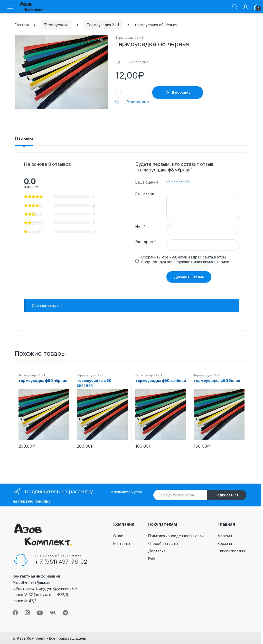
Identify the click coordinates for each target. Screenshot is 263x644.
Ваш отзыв (145, 194)
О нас (118, 536)
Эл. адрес (145, 242)
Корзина (225, 544)
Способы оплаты (163, 544)
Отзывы (24, 139)
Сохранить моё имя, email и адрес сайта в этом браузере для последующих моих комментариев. (186, 259)
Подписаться (227, 495)
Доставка (157, 551)
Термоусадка (56, 25)
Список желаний (232, 551)
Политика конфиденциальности (176, 536)
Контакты (122, 544)
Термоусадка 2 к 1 (103, 25)
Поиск (235, 7)
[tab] (24, 141)
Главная (22, 25)
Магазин (225, 536)
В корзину (181, 92)
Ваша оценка (147, 182)
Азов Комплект (31, 638)
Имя (140, 226)
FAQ (152, 559)
